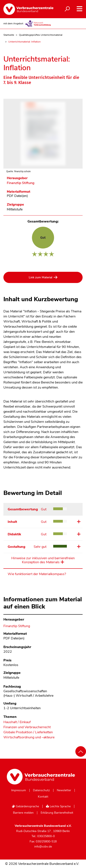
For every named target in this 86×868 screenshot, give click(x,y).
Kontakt (43, 797)
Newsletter (64, 790)
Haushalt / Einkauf (17, 722)
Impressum (19, 790)
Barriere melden (23, 813)
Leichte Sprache (58, 806)
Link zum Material (40, 277)
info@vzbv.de (43, 847)
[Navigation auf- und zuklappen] (80, 9)
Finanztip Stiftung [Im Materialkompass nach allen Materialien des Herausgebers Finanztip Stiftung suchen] (21, 183)
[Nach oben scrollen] (81, 751)
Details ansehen (78, 522)
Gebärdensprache (25, 806)
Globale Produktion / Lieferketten (28, 732)
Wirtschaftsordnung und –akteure (29, 737)
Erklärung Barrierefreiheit (57, 813)
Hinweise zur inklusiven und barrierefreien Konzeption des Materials (43, 560)
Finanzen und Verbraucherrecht (27, 727)
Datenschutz (41, 790)
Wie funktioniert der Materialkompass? (37, 574)
